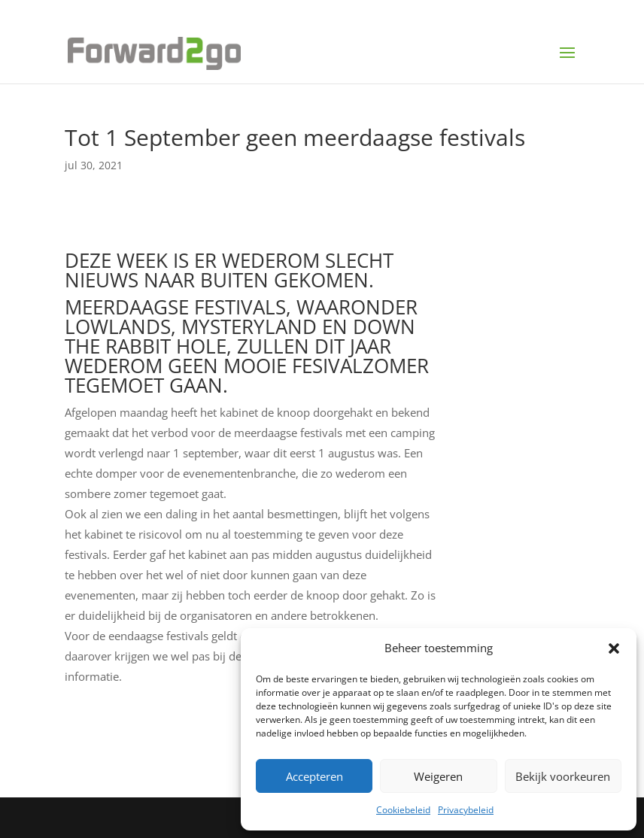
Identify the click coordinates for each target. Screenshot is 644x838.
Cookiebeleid (403, 810)
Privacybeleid (466, 810)
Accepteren (314, 776)
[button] (614, 648)
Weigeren (438, 776)
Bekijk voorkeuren (563, 776)
